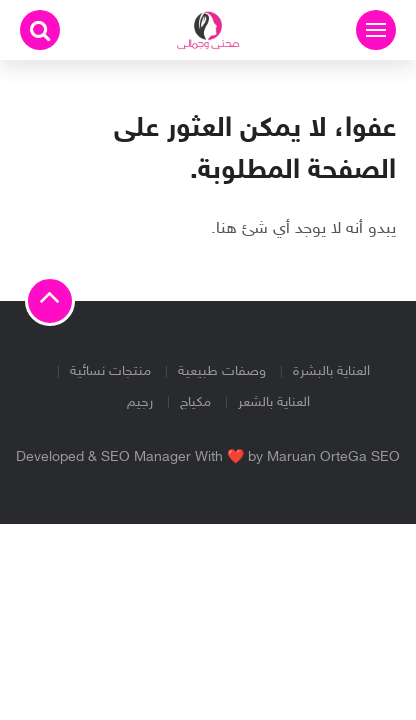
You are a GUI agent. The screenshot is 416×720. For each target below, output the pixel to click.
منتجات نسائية (110, 371)
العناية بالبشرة (331, 371)
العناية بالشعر (274, 402)
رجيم (140, 402)
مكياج (195, 402)
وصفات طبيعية (222, 371)
